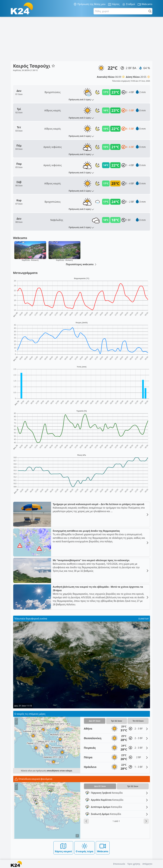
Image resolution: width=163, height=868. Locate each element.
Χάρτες (114, 4)
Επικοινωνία (119, 864)
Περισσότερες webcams (82, 264)
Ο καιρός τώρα (84, 848)
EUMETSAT (144, 619)
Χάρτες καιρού (63, 848)
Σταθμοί (129, 4)
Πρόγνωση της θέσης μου (89, 4)
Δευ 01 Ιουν (95, 721)
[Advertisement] (81, 39)
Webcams (145, 4)
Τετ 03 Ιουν (138, 721)
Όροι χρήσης (134, 864)
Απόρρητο (147, 864)
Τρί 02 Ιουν (117, 721)
